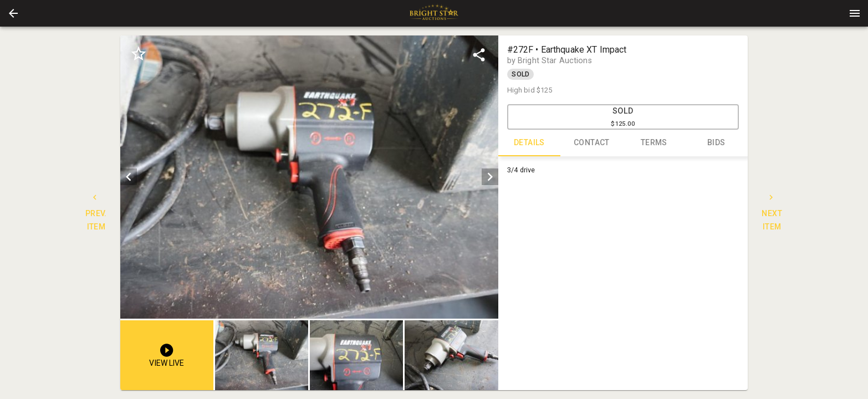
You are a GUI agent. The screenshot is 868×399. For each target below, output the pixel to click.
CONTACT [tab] (592, 143)
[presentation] (434, 13)
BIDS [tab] (716, 143)
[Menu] (855, 13)
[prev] (129, 177)
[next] (490, 177)
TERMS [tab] (654, 143)
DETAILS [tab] (530, 143)
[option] (309, 177)
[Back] (13, 13)
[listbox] (309, 177)
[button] (13, 13)
